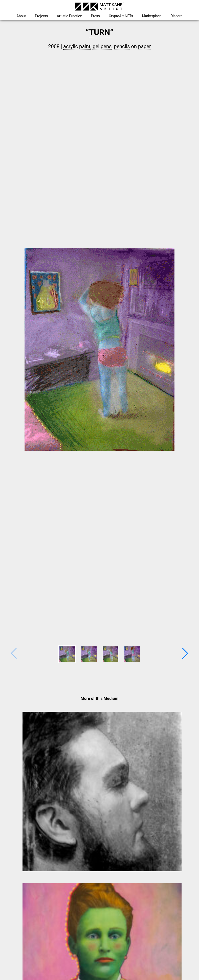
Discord (176, 16)
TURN (99, 32)
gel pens (102, 46)
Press (95, 16)
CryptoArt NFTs (121, 16)
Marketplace (152, 16)
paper (145, 46)
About (21, 16)
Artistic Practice (69, 16)
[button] (185, 654)
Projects (41, 16)
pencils (122, 46)
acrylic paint (77, 46)
